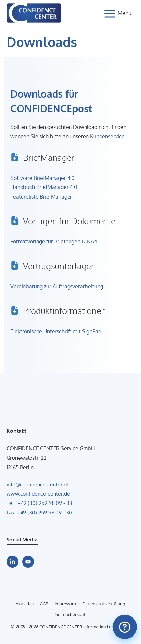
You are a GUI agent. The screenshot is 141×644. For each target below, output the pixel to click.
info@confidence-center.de (38, 485)
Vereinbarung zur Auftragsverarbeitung (57, 286)
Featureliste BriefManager (41, 197)
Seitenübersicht (70, 614)
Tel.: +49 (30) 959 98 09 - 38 (39, 503)
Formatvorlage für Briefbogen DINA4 (54, 241)
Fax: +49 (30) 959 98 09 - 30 (39, 513)
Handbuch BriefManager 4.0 (44, 187)
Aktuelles (25, 604)
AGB (44, 604)
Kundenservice (107, 136)
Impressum (65, 604)
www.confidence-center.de (38, 494)
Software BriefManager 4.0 (43, 178)
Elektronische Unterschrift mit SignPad (56, 331)
